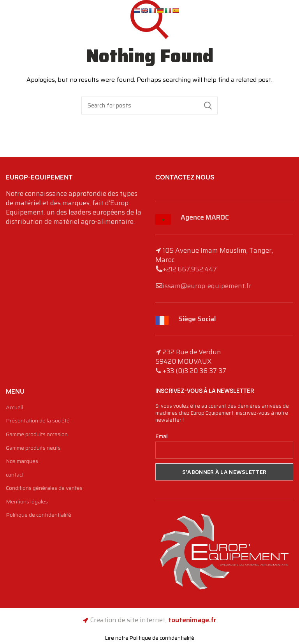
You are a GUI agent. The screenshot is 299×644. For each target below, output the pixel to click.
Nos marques (22, 461)
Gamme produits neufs (33, 448)
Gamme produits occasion (37, 435)
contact (15, 475)
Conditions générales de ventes (44, 488)
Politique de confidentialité (39, 515)
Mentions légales (27, 502)
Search (208, 106)
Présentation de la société (38, 421)
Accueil (14, 408)
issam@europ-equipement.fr (207, 286)
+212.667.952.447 (190, 269)
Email (162, 436)
